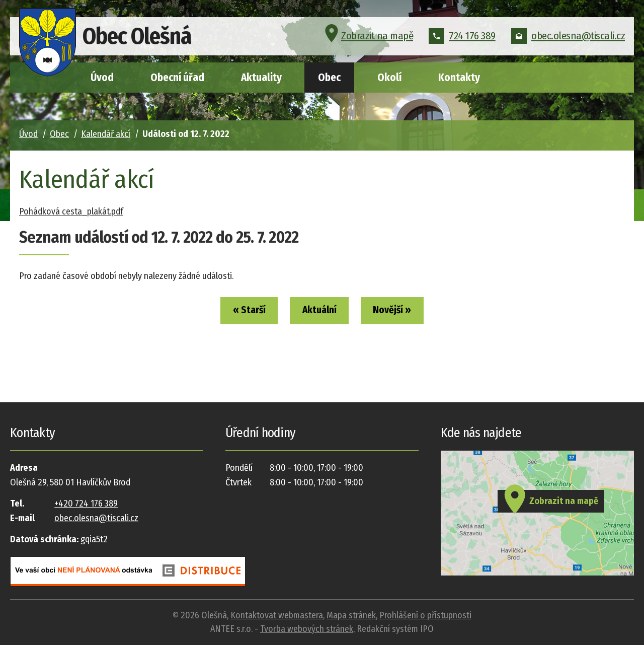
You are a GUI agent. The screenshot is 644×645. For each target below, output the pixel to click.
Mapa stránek (351, 615)
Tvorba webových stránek (307, 629)
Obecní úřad (177, 78)
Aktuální (319, 311)
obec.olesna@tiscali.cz (568, 37)
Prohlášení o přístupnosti (425, 615)
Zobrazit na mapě (368, 37)
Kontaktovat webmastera (277, 615)
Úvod (102, 78)
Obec (329, 78)
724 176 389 (462, 37)
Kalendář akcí (106, 134)
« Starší (241, 311)
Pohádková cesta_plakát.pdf (71, 211)
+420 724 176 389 (86, 504)
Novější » (400, 311)
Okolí (389, 78)
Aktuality (261, 78)
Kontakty (459, 78)
